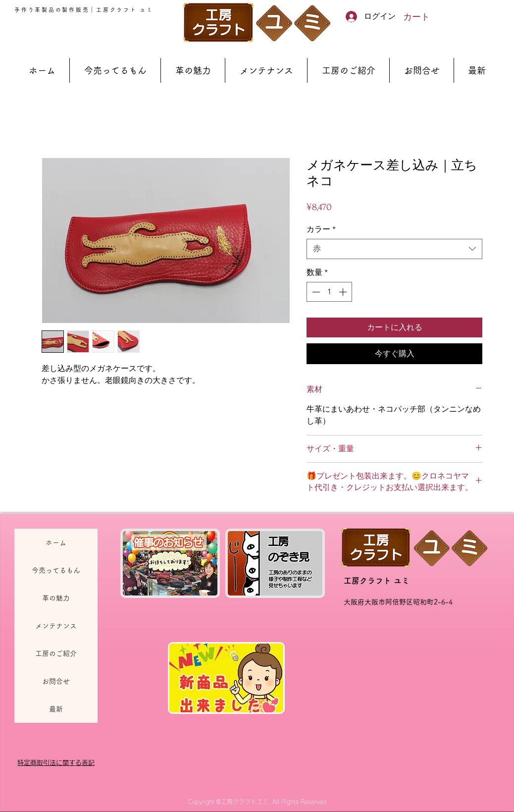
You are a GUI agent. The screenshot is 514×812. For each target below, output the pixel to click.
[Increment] (344, 292)
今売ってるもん (56, 570)
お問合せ (56, 681)
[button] (422, 17)
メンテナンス (56, 626)
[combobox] (394, 249)
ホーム (56, 542)
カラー (321, 229)
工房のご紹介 (56, 653)
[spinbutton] (329, 292)
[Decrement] (315, 292)
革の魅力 (56, 598)
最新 (56, 709)
